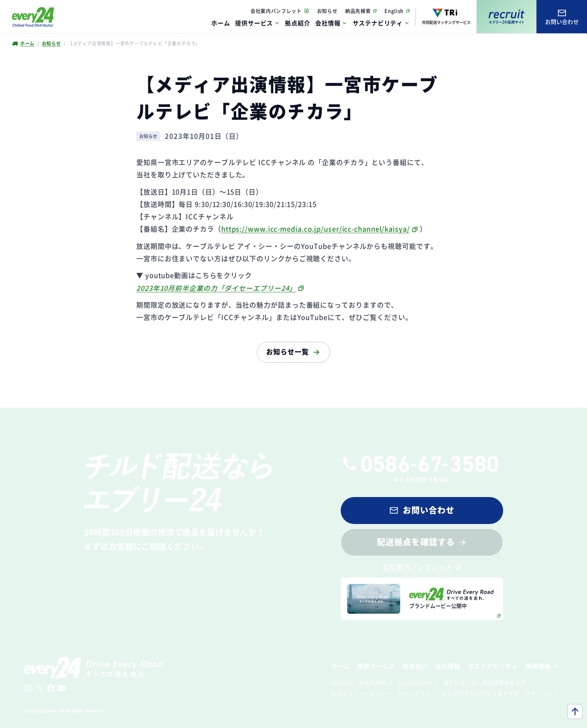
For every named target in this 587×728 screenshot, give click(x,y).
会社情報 (328, 23)
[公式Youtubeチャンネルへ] (62, 688)
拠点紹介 (415, 666)
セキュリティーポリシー (361, 693)
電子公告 (454, 682)
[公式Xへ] (40, 688)
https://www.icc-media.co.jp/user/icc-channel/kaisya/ (316, 229)
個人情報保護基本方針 (499, 682)
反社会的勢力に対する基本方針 (481, 693)
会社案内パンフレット (276, 11)
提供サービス (254, 23)
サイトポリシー (417, 693)
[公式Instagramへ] (28, 688)
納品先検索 (358, 11)
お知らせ (327, 11)
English (394, 11)
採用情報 (538, 666)
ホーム (27, 43)
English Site (415, 682)
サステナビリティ (378, 23)
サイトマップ (541, 693)
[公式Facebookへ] (51, 688)
